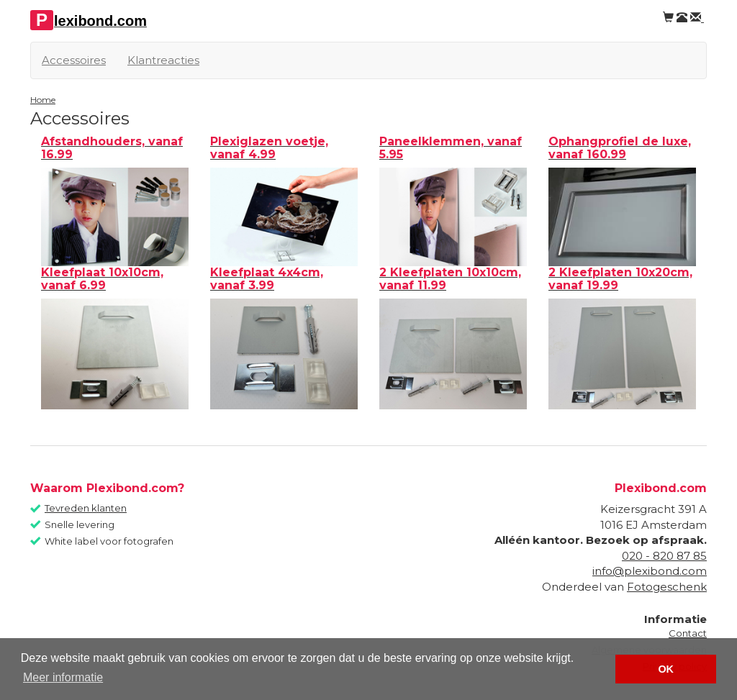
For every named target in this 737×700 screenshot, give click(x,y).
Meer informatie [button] (63, 677)
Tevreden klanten (86, 508)
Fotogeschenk (667, 587)
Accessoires (74, 60)
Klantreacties (163, 60)
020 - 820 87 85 (664, 556)
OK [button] (666, 669)
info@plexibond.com (650, 571)
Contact (688, 633)
